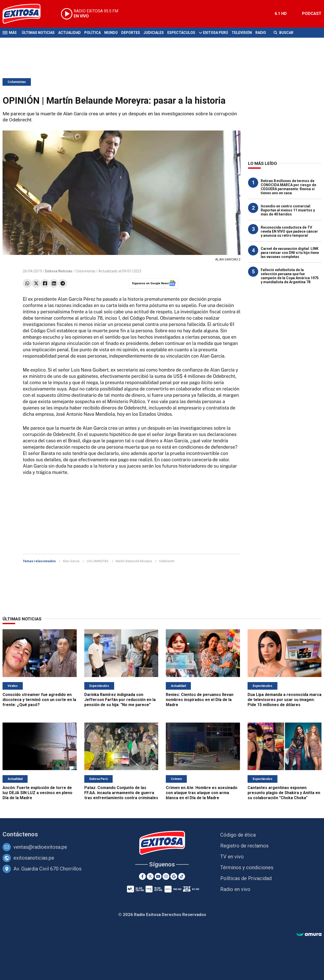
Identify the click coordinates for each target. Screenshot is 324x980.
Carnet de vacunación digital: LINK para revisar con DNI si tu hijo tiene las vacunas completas (290, 253)
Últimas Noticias (38, 33)
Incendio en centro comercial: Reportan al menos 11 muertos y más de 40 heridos (288, 210)
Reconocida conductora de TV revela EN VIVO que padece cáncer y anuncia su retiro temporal (289, 231)
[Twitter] (150, 876)
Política (93, 33)
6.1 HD (281, 14)
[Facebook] (142, 876)
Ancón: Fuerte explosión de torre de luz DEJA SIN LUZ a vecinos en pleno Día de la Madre (37, 793)
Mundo (111, 33)
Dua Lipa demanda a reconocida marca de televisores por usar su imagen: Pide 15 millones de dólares (285, 700)
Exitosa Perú (216, 33)
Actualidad (69, 33)
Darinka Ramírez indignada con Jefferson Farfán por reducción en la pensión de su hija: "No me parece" (120, 700)
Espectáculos (181, 33)
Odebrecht (167, 561)
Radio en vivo (235, 889)
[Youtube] (158, 876)
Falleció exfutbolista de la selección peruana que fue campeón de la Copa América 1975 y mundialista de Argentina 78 (290, 276)
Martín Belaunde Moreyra (134, 561)
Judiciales (154, 33)
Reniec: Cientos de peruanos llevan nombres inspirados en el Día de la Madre (200, 700)
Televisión (242, 33)
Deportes (131, 33)
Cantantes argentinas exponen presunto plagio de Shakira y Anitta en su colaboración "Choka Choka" (284, 793)
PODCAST (312, 14)
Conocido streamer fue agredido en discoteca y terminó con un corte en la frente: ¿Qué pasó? (39, 700)
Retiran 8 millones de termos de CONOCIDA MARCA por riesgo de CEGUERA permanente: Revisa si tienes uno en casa (288, 187)
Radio (261, 33)
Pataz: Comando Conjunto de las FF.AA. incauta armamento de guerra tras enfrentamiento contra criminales (121, 793)
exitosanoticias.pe (34, 858)
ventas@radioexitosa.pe (40, 847)
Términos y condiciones (247, 867)
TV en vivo (232, 857)
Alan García (71, 561)
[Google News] (174, 876)
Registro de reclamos (244, 846)
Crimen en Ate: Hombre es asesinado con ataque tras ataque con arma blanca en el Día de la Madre (202, 793)
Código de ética (238, 835)
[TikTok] (182, 876)
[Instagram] (166, 876)
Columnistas (17, 82)
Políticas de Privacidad (246, 878)
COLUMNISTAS (98, 561)
